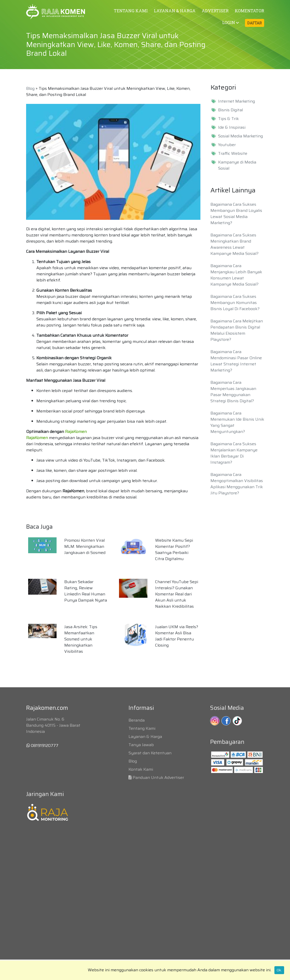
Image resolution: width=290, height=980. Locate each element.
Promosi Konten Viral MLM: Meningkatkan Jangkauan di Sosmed (85, 546)
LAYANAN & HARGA (175, 11)
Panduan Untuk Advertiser (158, 777)
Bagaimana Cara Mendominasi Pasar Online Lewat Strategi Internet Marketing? (236, 361)
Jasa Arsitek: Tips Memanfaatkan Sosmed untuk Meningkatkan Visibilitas (81, 639)
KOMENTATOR (249, 11)
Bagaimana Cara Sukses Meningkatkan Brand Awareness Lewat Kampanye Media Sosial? (234, 244)
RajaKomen (76, 432)
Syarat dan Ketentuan (150, 753)
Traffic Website (233, 154)
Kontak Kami (141, 769)
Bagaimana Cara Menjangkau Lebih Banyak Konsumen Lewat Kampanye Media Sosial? (236, 275)
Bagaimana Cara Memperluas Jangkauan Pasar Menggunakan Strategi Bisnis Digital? (233, 392)
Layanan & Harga (145, 737)
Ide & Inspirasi (232, 127)
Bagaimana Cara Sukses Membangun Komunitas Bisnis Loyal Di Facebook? (235, 303)
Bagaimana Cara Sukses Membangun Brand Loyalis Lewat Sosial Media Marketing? (236, 214)
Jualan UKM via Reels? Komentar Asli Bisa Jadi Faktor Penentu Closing (177, 636)
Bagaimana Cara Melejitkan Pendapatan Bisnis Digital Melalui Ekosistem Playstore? (237, 330)
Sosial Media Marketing (240, 136)
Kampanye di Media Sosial (237, 165)
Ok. (279, 970)
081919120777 (42, 745)
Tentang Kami (142, 728)
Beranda (137, 720)
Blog (30, 88)
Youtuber (227, 145)
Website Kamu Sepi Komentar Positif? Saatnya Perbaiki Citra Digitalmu (174, 549)
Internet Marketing (237, 101)
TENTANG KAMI (131, 11)
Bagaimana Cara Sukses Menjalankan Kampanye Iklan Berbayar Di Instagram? (234, 453)
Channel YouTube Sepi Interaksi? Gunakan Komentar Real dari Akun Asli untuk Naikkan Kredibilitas (177, 594)
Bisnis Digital (230, 110)
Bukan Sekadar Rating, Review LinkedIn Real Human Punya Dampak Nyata (86, 591)
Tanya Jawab (141, 745)
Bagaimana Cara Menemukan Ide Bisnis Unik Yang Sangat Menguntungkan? (237, 422)
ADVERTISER (215, 11)
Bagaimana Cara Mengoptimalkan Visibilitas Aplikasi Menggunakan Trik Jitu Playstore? (237, 484)
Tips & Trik (228, 119)
